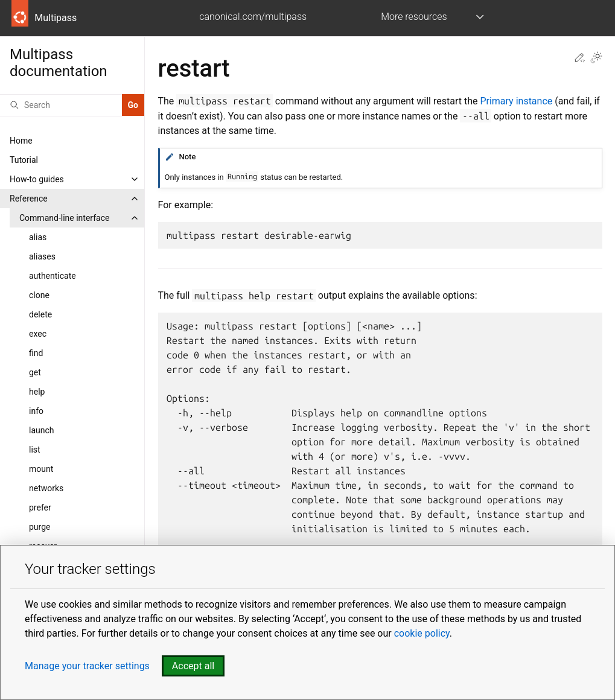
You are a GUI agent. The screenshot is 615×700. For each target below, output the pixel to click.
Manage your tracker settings (87, 666)
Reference (29, 199)
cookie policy (422, 633)
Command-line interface (64, 218)
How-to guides (37, 179)
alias (38, 237)
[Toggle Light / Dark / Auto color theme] (596, 59)
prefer (40, 507)
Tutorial (24, 160)
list (35, 450)
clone (39, 295)
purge (40, 527)
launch (42, 430)
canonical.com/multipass (253, 17)
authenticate (53, 276)
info (36, 411)
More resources (414, 17)
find (36, 353)
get (35, 372)
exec (38, 334)
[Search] (61, 105)
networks (46, 488)
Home (21, 141)
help (37, 392)
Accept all (193, 666)
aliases (42, 256)
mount (41, 469)
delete (40, 314)
